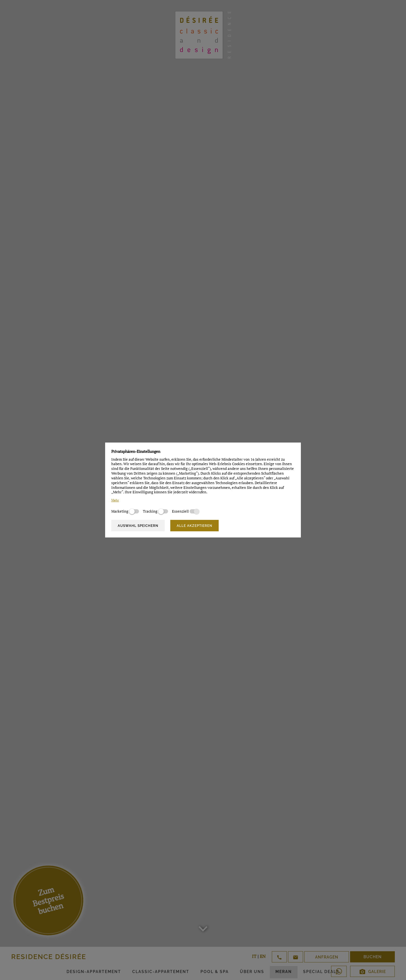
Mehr (115, 500)
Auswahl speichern (138, 526)
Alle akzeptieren (194, 526)
